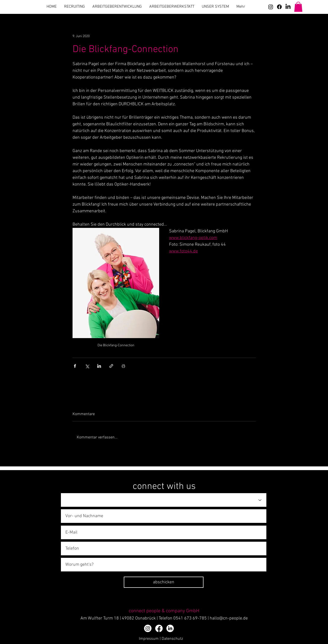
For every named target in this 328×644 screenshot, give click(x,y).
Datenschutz (172, 639)
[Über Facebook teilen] (75, 366)
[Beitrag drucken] (123, 366)
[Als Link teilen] (111, 366)
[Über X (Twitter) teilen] (87, 366)
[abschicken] (164, 582)
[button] (298, 7)
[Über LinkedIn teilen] (99, 366)
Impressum (149, 639)
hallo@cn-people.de (229, 618)
